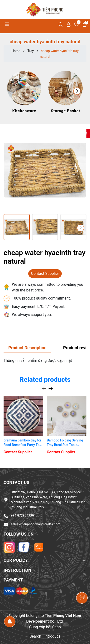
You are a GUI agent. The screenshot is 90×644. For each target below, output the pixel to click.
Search (35, 636)
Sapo (57, 627)
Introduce (52, 636)
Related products (45, 380)
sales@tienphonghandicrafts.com (36, 524)
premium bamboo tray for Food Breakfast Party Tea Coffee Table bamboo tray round (23, 443)
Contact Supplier (45, 274)
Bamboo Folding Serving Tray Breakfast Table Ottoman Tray (65, 443)
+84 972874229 (22, 516)
